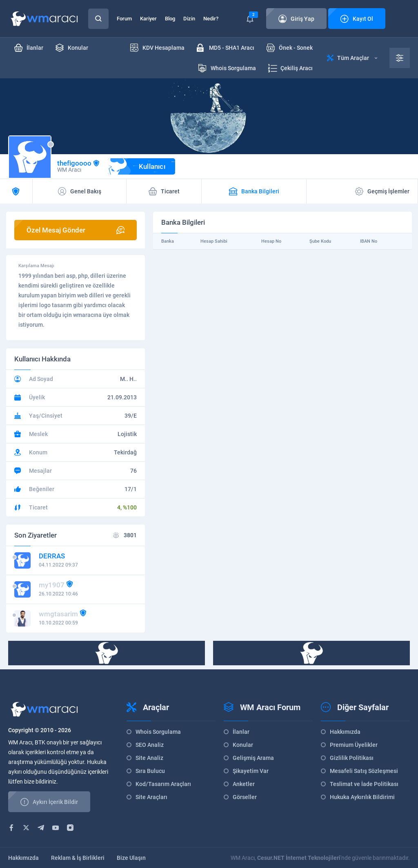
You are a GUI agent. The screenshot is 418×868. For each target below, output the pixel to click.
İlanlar (241, 732)
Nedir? (211, 19)
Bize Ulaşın (131, 858)
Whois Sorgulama (158, 732)
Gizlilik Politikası (352, 758)
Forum (124, 19)
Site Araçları (151, 797)
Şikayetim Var (251, 771)
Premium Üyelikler (354, 745)
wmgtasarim (58, 614)
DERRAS (52, 556)
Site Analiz (149, 758)
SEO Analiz (150, 745)
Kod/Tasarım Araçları (163, 784)
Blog (170, 19)
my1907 (52, 585)
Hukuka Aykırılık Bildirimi (362, 797)
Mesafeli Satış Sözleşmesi (364, 771)
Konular (243, 745)
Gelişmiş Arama (253, 758)
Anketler (244, 784)
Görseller (245, 797)
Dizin (189, 19)
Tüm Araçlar (352, 58)
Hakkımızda (345, 732)
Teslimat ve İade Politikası (364, 784)
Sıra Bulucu (150, 771)
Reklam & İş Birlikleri (78, 858)
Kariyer (148, 19)
